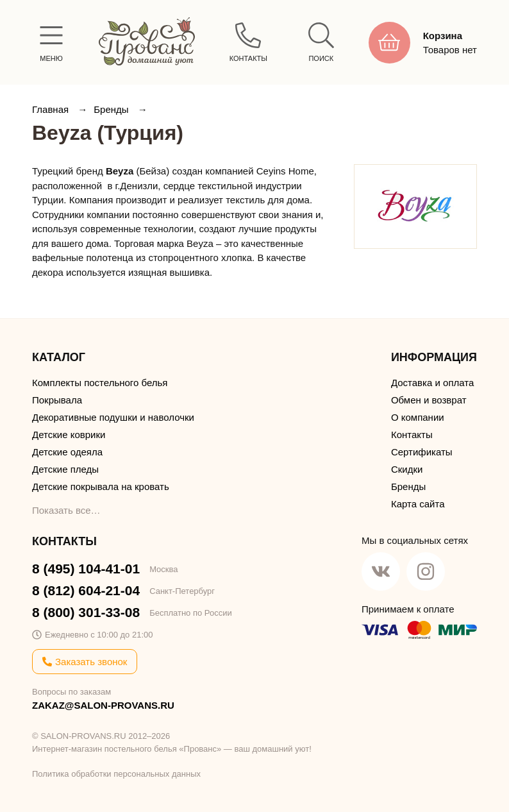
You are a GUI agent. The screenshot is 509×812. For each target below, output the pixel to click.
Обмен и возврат (429, 400)
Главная (52, 109)
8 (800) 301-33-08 (86, 612)
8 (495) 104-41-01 (86, 569)
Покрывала (57, 400)
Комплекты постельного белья (100, 383)
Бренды (113, 109)
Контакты (412, 435)
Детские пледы (65, 469)
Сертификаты (422, 452)
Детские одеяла (67, 452)
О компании (418, 417)
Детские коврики (69, 435)
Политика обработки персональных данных (116, 774)
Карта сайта (418, 504)
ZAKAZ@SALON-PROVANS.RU (103, 705)
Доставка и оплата (432, 383)
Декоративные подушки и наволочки (113, 417)
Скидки (407, 469)
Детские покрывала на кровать (101, 486)
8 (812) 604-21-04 (86, 590)
